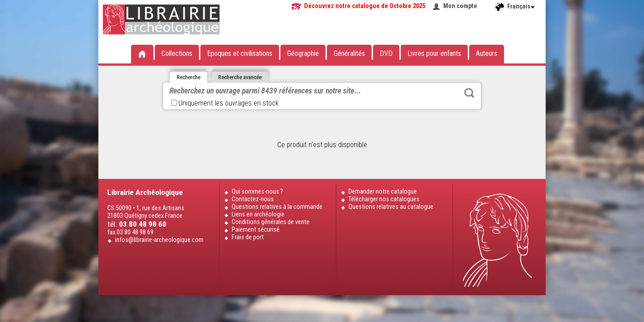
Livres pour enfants (434, 53)
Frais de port (248, 237)
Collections (177, 53)
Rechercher (469, 93)
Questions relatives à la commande (277, 207)
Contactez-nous (253, 199)
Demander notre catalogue (383, 192)
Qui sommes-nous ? (257, 192)
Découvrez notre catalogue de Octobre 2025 (365, 6)
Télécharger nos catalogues (384, 199)
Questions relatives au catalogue (391, 207)
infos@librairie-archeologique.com (159, 240)
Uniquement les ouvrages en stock (225, 103)
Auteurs (487, 53)
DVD (386, 53)
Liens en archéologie (258, 214)
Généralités (349, 53)
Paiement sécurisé (256, 230)
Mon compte (460, 6)
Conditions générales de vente (271, 222)
